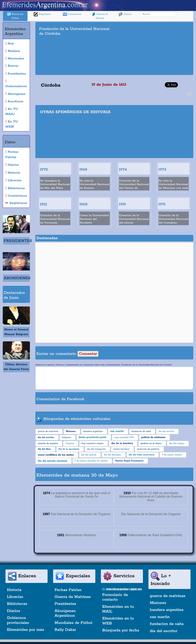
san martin (160, 617)
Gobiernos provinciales (18, 620)
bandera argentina (167, 610)
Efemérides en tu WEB (118, 621)
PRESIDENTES (18, 241)
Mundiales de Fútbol (73, 623)
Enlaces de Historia (100, 16)
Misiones (158, 603)
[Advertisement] (156, 48)
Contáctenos (72, 14)
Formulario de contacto (115, 597)
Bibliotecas (17, 604)
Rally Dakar (65, 630)
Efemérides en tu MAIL (118, 609)
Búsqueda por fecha (121, 630)
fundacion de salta (167, 624)
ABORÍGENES (17, 278)
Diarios (125, 14)
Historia (14, 590)
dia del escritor (164, 631)
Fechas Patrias (68, 590)
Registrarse (42, 14)
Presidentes (65, 604)
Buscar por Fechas (15, 16)
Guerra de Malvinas (73, 597)
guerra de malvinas (168, 596)
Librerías (15, 597)
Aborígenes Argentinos (65, 613)
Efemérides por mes (26, 630)
